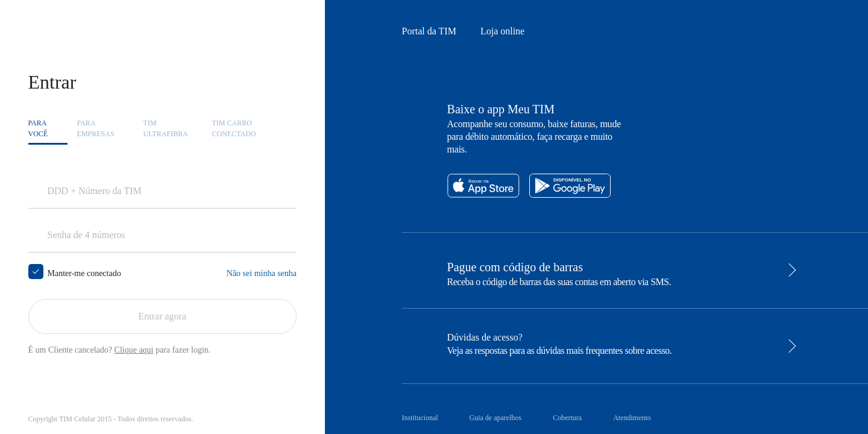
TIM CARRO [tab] (234, 129)
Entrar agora (163, 316)
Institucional (420, 418)
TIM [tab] (166, 129)
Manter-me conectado (84, 273)
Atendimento (632, 418)
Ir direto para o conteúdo (68, 30)
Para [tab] (38, 129)
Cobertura (567, 418)
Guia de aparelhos (496, 418)
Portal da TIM (429, 31)
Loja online (502, 31)
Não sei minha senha (262, 273)
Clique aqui (134, 350)
